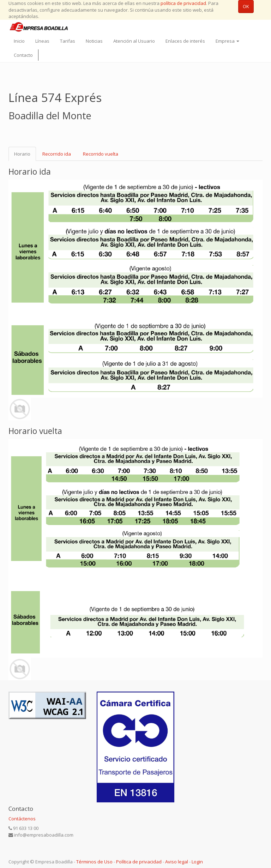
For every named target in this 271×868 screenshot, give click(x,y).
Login (197, 862)
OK (246, 6)
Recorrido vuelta (101, 154)
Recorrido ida (57, 154)
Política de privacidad (139, 862)
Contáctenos (22, 819)
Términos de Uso (94, 862)
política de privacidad (183, 3)
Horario (22, 154)
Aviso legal (177, 862)
